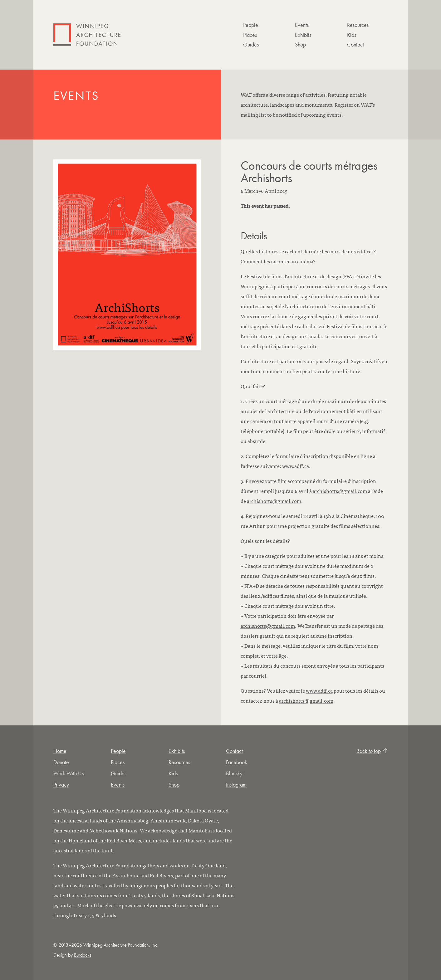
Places (250, 35)
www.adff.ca (296, 466)
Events (302, 25)
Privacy (61, 785)
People (251, 25)
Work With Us (69, 773)
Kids (352, 35)
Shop (300, 44)
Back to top (372, 751)
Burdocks (83, 955)
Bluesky (234, 773)
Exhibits (303, 35)
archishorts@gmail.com (340, 491)
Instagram (236, 785)
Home (60, 751)
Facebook (237, 762)
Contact (355, 44)
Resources (358, 25)
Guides (251, 44)
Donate (61, 762)
